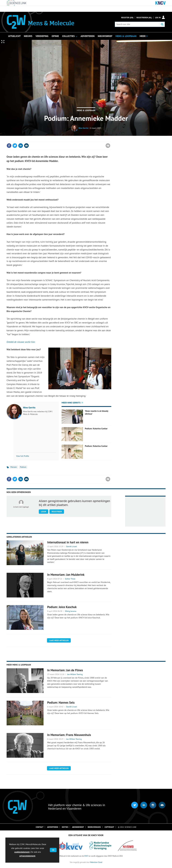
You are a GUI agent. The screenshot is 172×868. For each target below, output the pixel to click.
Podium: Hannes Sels (61, 702)
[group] (143, 36)
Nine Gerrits (83, 128)
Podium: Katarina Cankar (96, 428)
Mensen (14, 467)
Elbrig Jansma (71, 611)
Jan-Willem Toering (75, 674)
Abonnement (78, 827)
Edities (65, 827)
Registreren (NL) (144, 18)
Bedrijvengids (94, 827)
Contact (40, 827)
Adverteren (53, 827)
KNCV (86, 856)
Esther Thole (70, 579)
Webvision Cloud (96, 862)
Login (44, 512)
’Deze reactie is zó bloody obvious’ (97, 412)
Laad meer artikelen (59, 640)
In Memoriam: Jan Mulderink (66, 575)
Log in (158, 18)
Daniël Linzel (72, 546)
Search (162, 24)
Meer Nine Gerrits (71, 403)
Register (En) (127, 18)
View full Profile (23, 456)
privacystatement (27, 856)
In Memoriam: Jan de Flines (65, 670)
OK (53, 850)
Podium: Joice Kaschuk (62, 607)
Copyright (109, 827)
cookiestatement (22, 852)
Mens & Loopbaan (86, 110)
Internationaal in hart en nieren (68, 542)
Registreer (57, 512)
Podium (23, 467)
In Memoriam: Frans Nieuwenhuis (69, 735)
